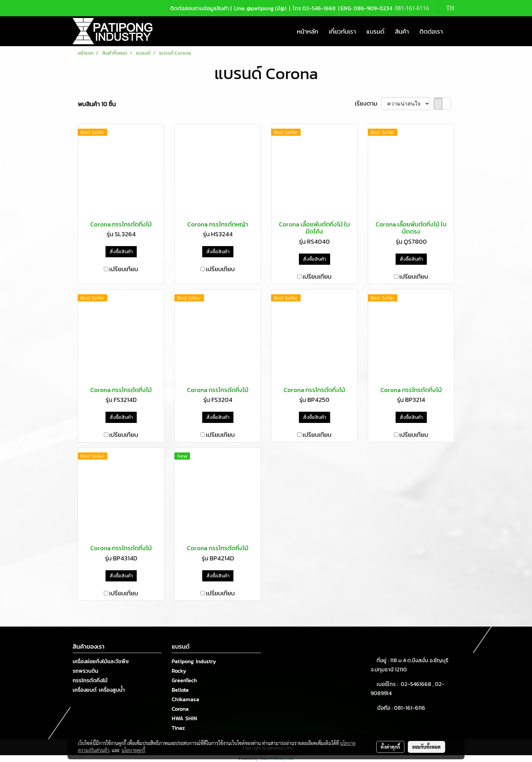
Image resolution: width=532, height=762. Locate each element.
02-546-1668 (319, 8)
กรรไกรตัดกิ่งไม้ (90, 680)
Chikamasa (185, 699)
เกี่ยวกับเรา (342, 31)
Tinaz (178, 728)
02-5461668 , (418, 684)
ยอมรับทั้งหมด (426, 747)
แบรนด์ (375, 31)
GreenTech (184, 680)
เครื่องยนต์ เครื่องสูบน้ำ (99, 690)
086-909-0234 (373, 8)
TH (445, 8)
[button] (454, 31)
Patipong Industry (194, 661)
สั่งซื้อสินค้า (121, 252)
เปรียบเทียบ (124, 269)
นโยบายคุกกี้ (133, 750)
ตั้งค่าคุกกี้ (390, 747)
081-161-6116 (411, 708)
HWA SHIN (184, 718)
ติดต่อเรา (431, 31)
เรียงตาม (368, 103)
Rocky (179, 671)
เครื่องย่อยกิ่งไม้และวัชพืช (101, 661)
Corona (180, 709)
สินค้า (402, 31)
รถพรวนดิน (85, 671)
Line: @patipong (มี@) (260, 8)
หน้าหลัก (308, 31)
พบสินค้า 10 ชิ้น (97, 104)
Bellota (180, 690)
